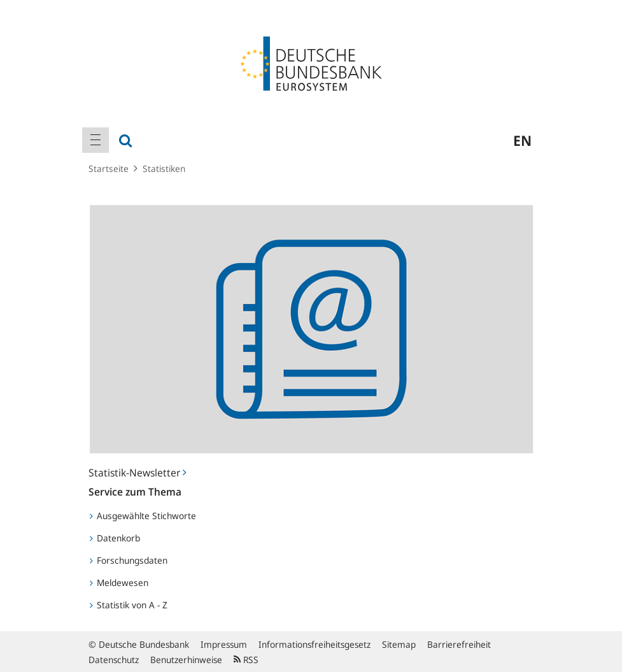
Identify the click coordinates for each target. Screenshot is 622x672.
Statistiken (164, 168)
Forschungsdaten (129, 560)
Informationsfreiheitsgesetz (315, 644)
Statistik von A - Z (129, 605)
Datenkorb (115, 538)
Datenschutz (114, 660)
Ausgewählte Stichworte (143, 516)
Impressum (224, 644)
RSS (246, 660)
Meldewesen (119, 583)
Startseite (109, 168)
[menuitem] (95, 140)
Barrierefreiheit (459, 644)
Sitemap (399, 644)
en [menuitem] (522, 140)
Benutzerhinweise (186, 660)
